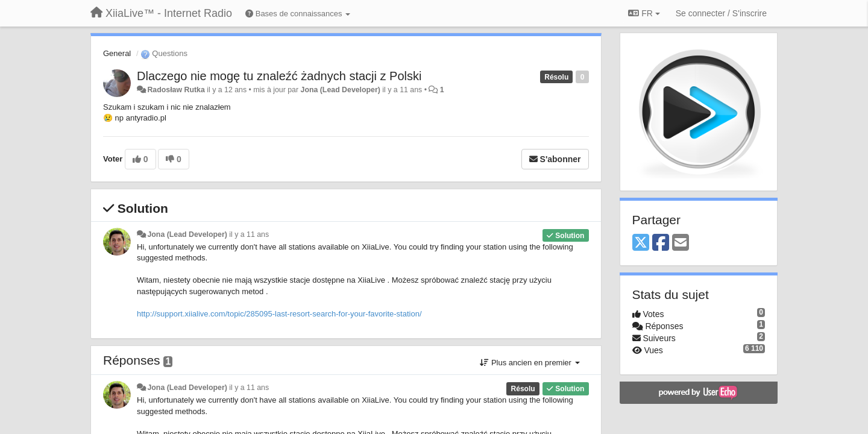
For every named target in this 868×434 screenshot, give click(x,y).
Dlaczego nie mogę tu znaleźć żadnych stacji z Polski (279, 76)
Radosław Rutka (176, 90)
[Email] (681, 243)
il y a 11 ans (249, 234)
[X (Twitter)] (641, 243)
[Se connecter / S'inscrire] (721, 13)
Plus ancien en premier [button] (530, 363)
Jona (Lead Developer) (341, 90)
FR (644, 13)
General (117, 53)
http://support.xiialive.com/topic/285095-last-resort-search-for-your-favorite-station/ (279, 314)
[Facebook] (661, 243)
